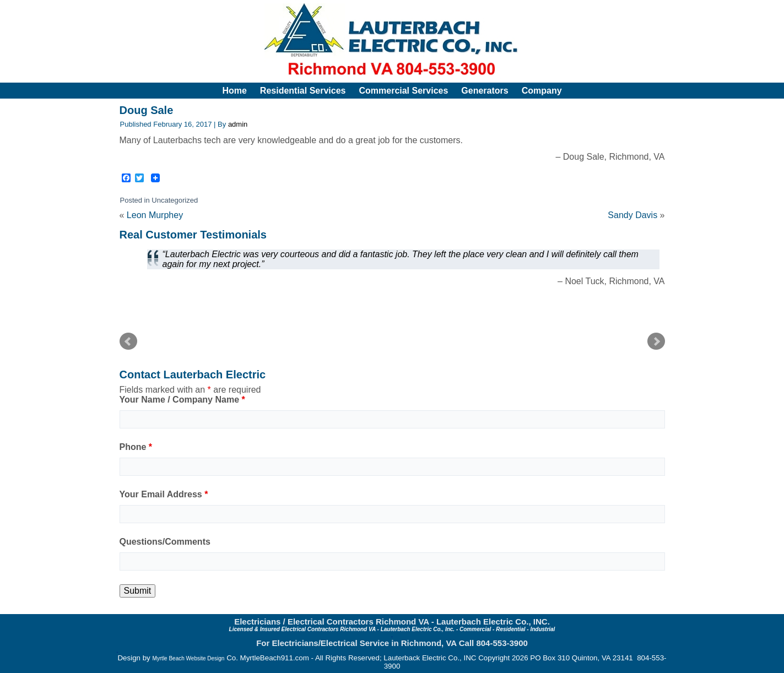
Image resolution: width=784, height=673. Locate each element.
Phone (136, 447)
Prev (128, 341)
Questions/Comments (165, 542)
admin (238, 124)
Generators (485, 91)
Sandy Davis (632, 215)
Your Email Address (164, 494)
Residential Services (303, 91)
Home (234, 91)
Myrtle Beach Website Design (188, 658)
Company (542, 91)
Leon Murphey (155, 215)
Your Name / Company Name (182, 400)
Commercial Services (403, 91)
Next (656, 341)
